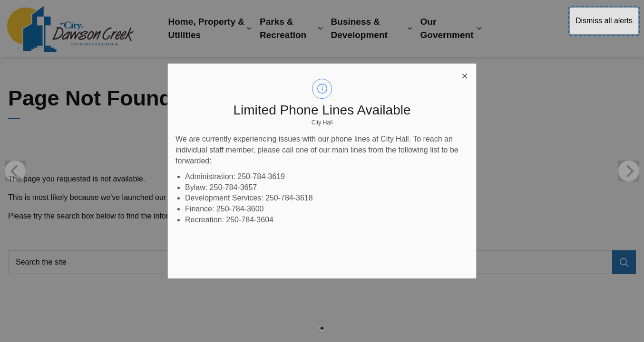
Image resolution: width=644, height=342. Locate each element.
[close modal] (465, 75)
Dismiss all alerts (604, 21)
